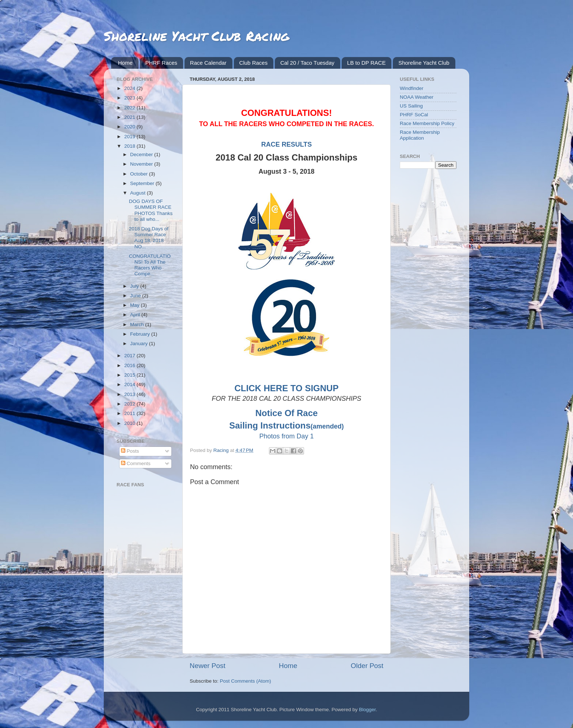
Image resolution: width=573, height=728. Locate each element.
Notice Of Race (287, 413)
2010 (130, 423)
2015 (130, 375)
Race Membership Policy (427, 123)
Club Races (254, 63)
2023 (130, 98)
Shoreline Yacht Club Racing (196, 36)
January (140, 344)
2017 (130, 356)
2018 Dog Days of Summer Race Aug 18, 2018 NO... (149, 238)
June (136, 296)
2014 (130, 384)
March (138, 325)
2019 (130, 137)
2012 (130, 404)
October (140, 174)
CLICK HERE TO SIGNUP (287, 388)
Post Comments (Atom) (246, 681)
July (135, 286)
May (135, 305)
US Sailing (411, 106)
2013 (130, 394)
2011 (130, 413)
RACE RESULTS (287, 144)
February (141, 334)
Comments (136, 463)
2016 (130, 365)
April (136, 315)
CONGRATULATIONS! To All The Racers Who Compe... (150, 265)
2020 (130, 127)
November (142, 164)
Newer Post (208, 666)
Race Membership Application (420, 135)
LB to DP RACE (367, 63)
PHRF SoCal (414, 115)
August (138, 193)
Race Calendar (208, 63)
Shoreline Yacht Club (424, 63)
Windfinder (412, 88)
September (143, 183)
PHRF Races (162, 63)
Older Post (367, 666)
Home (125, 63)
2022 (130, 108)
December (142, 154)
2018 (130, 146)
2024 (130, 88)
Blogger (367, 710)
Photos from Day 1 (286, 436)
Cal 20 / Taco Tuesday (307, 63)
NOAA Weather (417, 97)
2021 (130, 117)
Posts (130, 451)
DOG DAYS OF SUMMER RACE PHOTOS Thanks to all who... (151, 210)
